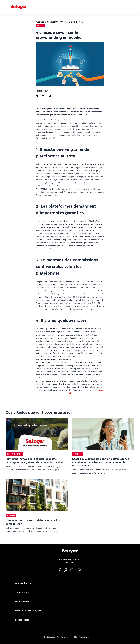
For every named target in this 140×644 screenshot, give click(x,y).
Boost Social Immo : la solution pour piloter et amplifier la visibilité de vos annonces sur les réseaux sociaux (100, 462)
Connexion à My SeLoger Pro (29, 611)
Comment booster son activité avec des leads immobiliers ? (34, 522)
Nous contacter (23, 602)
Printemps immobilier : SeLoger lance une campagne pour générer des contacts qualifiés (34, 461)
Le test (40, 26)
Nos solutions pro (24, 583)
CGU (75, 637)
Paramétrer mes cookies (87, 637)
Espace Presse (22, 620)
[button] (37, 96)
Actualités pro (22, 592)
